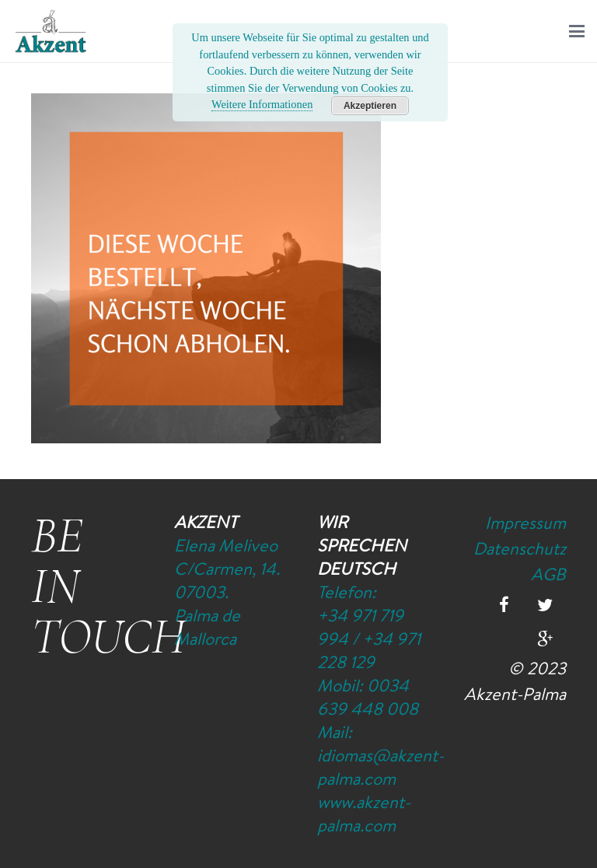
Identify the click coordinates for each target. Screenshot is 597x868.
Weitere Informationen (262, 104)
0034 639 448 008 (368, 697)
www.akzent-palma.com (364, 814)
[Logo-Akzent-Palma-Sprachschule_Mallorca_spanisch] (51, 31)
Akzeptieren (370, 106)
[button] (577, 31)
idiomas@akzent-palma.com (381, 767)
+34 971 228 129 (369, 650)
